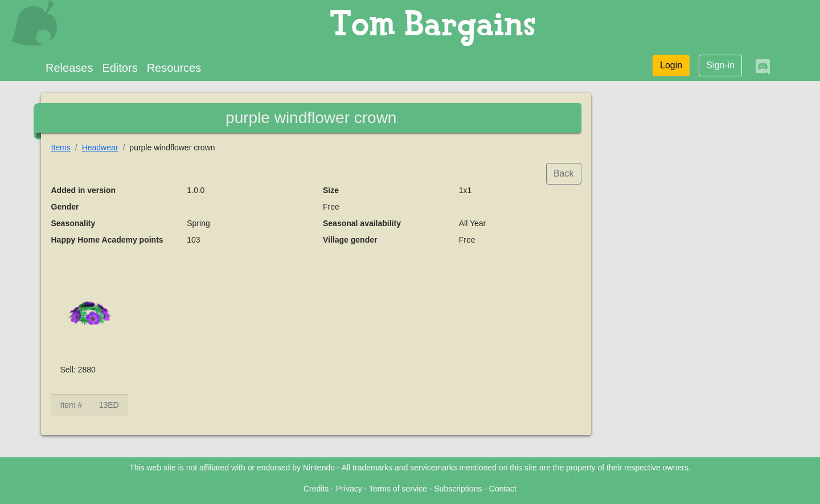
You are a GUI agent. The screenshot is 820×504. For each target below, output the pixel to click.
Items (61, 147)
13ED (109, 405)
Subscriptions (458, 489)
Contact (503, 489)
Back (564, 173)
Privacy (349, 489)
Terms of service (398, 489)
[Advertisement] (690, 265)
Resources (174, 68)
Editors (120, 68)
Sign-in (720, 65)
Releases (69, 68)
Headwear (100, 147)
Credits (316, 489)
